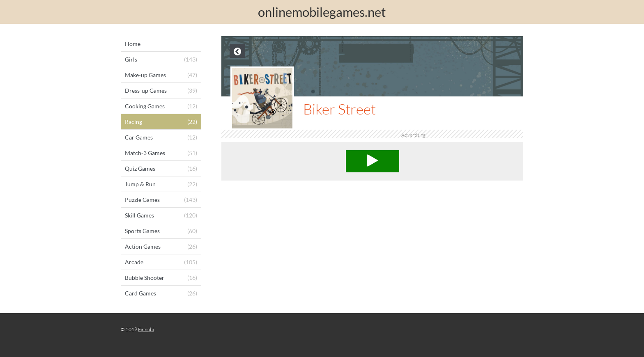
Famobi (146, 329)
